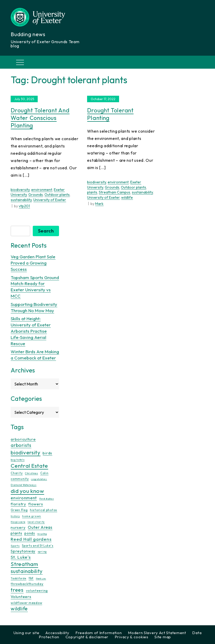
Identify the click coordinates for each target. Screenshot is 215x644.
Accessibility (57, 633)
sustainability (21, 200)
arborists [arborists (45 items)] (21, 445)
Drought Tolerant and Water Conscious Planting (40, 118)
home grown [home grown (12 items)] (32, 516)
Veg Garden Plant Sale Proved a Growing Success (33, 263)
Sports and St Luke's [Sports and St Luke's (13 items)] (38, 546)
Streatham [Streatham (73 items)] (24, 564)
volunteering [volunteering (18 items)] (37, 590)
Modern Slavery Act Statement (157, 633)
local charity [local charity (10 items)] (36, 522)
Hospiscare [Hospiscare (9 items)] (18, 522)
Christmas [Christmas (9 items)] (31, 473)
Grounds (36, 195)
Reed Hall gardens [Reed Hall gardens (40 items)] (31, 539)
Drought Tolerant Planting (110, 114)
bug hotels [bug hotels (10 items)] (18, 460)
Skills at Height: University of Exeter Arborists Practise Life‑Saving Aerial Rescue (31, 331)
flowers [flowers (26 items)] (36, 504)
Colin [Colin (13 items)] (44, 473)
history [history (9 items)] (15, 516)
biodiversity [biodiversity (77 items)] (25, 452)
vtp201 (24, 206)
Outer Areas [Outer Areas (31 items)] (40, 527)
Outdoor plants (57, 195)
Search (46, 231)
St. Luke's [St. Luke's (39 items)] (21, 557)
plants (92, 192)
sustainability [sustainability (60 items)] (27, 571)
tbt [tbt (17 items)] (31, 578)
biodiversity (20, 190)
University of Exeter (50, 200)
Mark (99, 204)
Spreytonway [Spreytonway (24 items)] (23, 551)
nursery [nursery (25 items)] (18, 527)
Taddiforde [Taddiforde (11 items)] (18, 578)
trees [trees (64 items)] (17, 590)
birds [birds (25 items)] (47, 453)
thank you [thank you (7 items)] (41, 578)
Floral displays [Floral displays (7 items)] (47, 499)
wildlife (127, 197)
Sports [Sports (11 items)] (15, 546)
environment (42, 190)
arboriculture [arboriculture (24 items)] (23, 439)
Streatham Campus (115, 192)
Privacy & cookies (132, 637)
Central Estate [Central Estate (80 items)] (29, 466)
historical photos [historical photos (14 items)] (44, 510)
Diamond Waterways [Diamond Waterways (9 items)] (24, 485)
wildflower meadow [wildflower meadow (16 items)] (26, 603)
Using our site (27, 633)
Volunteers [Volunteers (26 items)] (21, 597)
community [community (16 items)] (20, 479)
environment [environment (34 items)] (24, 498)
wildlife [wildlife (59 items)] (19, 609)
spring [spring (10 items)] (42, 552)
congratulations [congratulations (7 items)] (39, 479)
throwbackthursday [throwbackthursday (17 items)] (27, 584)
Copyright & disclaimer (87, 637)
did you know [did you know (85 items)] (27, 491)
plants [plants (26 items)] (16, 533)
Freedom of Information (99, 633)
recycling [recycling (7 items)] (42, 534)
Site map (163, 637)
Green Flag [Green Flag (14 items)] (19, 510)
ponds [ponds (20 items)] (30, 533)
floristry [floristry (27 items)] (18, 504)
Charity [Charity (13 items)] (17, 473)
